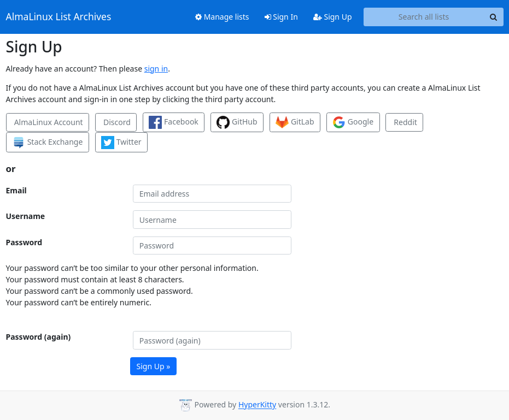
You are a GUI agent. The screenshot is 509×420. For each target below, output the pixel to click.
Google (353, 122)
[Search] (494, 17)
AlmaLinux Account (48, 122)
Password (24, 242)
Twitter (121, 143)
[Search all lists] (424, 17)
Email (16, 190)
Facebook (173, 122)
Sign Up (333, 17)
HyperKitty (257, 405)
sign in (156, 69)
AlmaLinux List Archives (59, 17)
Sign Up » (154, 366)
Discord (116, 122)
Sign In (281, 17)
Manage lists (222, 17)
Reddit (405, 122)
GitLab (295, 122)
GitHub (237, 122)
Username (26, 216)
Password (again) (39, 337)
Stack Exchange (47, 143)
